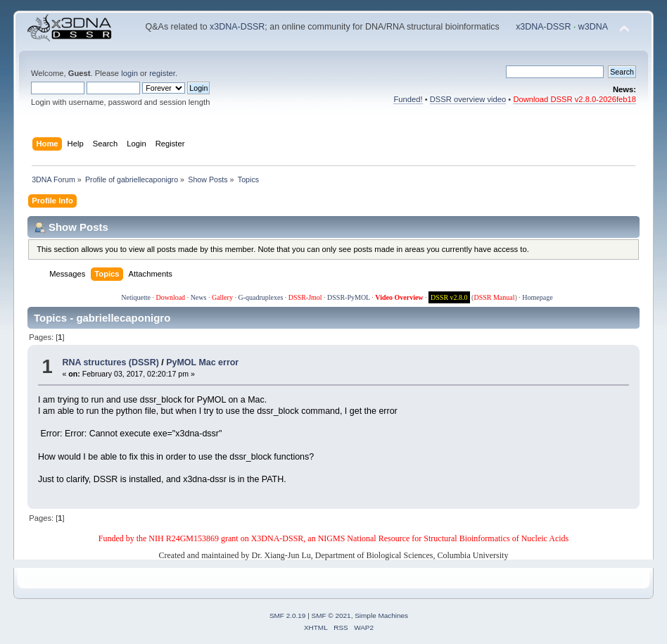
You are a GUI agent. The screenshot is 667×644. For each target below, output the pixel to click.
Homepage (537, 297)
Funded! (408, 99)
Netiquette (136, 297)
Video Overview (399, 297)
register (162, 73)
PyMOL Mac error (202, 362)
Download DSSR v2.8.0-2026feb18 (574, 99)
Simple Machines (381, 615)
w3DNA (593, 27)
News (199, 297)
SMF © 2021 (331, 615)
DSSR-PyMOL (349, 297)
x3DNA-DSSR (237, 27)
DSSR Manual (494, 297)
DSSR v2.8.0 (449, 297)
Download (170, 297)
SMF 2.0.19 (288, 615)
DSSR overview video (468, 99)
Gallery (222, 297)
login (129, 73)
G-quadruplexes (260, 297)
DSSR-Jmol (305, 297)
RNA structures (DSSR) (110, 362)
